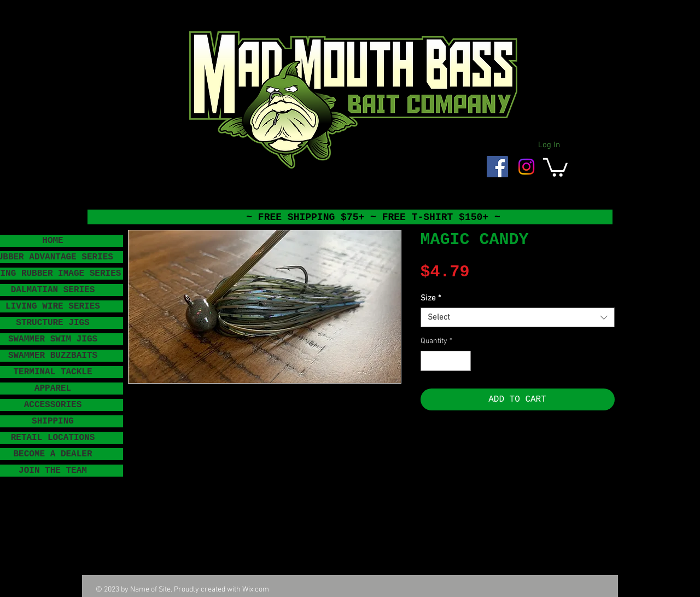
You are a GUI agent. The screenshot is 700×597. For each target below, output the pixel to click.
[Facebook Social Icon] (497, 167)
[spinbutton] (446, 361)
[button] (555, 166)
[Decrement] (429, 361)
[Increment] (462, 361)
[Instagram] (526, 167)
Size (431, 298)
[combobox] (518, 317)
